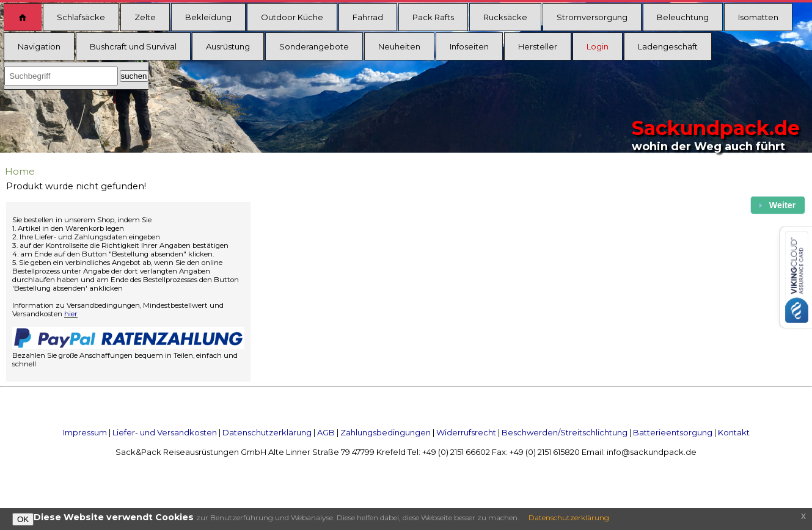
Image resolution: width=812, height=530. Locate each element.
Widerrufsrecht (466, 432)
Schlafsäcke (81, 17)
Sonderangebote (314, 46)
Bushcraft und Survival (133, 46)
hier (71, 314)
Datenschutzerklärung (267, 432)
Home (20, 171)
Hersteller (538, 46)
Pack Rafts (433, 17)
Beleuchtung (683, 17)
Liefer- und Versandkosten (165, 432)
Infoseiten (469, 46)
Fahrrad (368, 17)
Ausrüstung (228, 46)
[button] (778, 205)
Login (598, 46)
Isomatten (758, 17)
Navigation (39, 46)
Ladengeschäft (668, 46)
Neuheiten (399, 46)
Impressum (85, 432)
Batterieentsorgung (673, 432)
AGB (326, 432)
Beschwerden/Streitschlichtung (565, 432)
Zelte (145, 17)
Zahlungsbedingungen (386, 432)
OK (23, 519)
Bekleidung (208, 17)
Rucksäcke (505, 17)
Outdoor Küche (292, 17)
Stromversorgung (592, 17)
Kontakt (734, 432)
